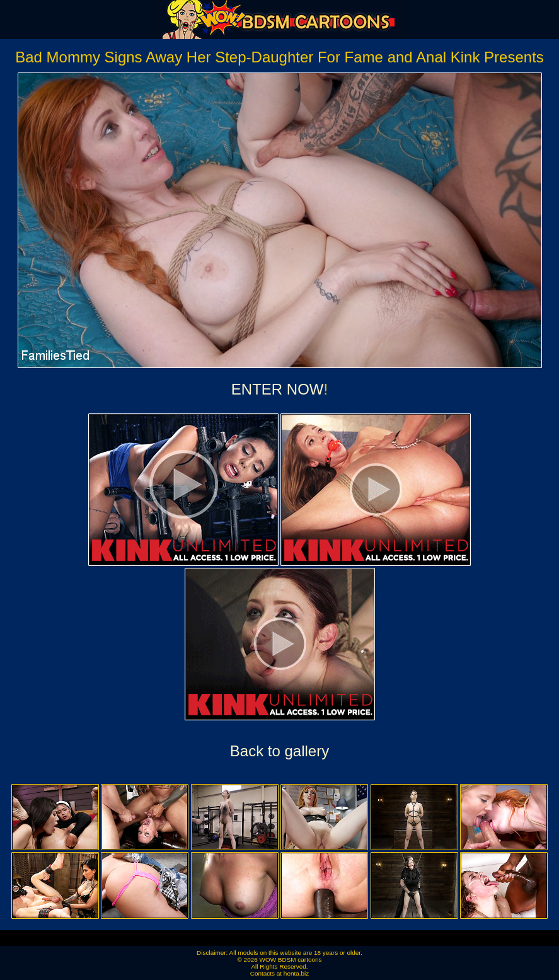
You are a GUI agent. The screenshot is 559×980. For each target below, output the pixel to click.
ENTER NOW (278, 389)
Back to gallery (279, 751)
